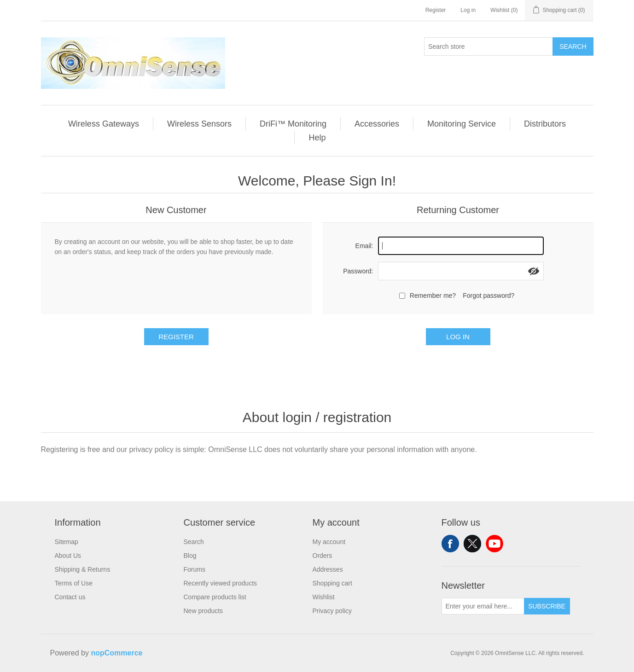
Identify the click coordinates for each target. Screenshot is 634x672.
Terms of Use (74, 583)
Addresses (328, 569)
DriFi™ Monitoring (293, 124)
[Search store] (489, 46)
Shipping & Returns (83, 569)
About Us (68, 556)
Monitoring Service (462, 124)
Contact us (70, 597)
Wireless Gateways (104, 124)
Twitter (472, 544)
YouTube (494, 544)
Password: (358, 271)
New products (204, 611)
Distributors (545, 124)
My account (329, 542)
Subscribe (547, 606)
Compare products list (215, 597)
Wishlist (324, 597)
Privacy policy (332, 611)
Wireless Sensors (199, 124)
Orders (323, 556)
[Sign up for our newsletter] (483, 606)
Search (573, 46)
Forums (195, 569)
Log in (468, 10)
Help (317, 138)
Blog (190, 556)
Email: (364, 246)
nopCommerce (116, 653)
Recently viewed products (221, 583)
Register (436, 10)
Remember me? (433, 295)
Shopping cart (332, 583)
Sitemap (67, 542)
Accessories (377, 124)
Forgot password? (489, 295)
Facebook (450, 544)
